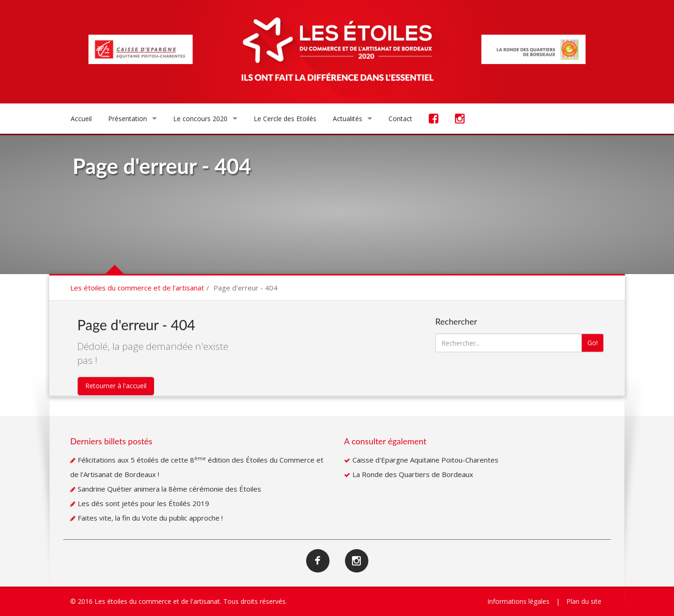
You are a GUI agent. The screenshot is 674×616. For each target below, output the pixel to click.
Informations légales (518, 601)
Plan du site (584, 601)
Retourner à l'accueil (116, 386)
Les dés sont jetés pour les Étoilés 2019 (143, 503)
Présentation (128, 119)
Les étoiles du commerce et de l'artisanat (137, 288)
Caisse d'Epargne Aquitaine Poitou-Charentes (425, 460)
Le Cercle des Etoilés (285, 119)
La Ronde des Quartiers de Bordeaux (413, 474)
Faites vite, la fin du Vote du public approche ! (150, 518)
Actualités (348, 119)
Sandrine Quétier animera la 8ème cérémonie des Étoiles (169, 489)
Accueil (81, 119)
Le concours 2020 (200, 119)
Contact (400, 119)
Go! (593, 343)
